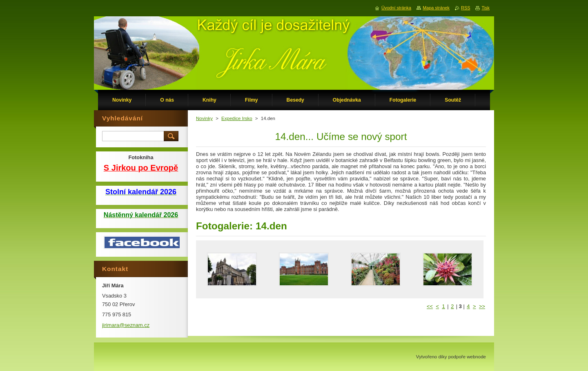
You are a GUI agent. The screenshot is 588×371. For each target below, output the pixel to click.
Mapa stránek (436, 8)
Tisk (486, 8)
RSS (465, 8)
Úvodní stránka (396, 8)
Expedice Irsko (237, 118)
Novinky (204, 118)
